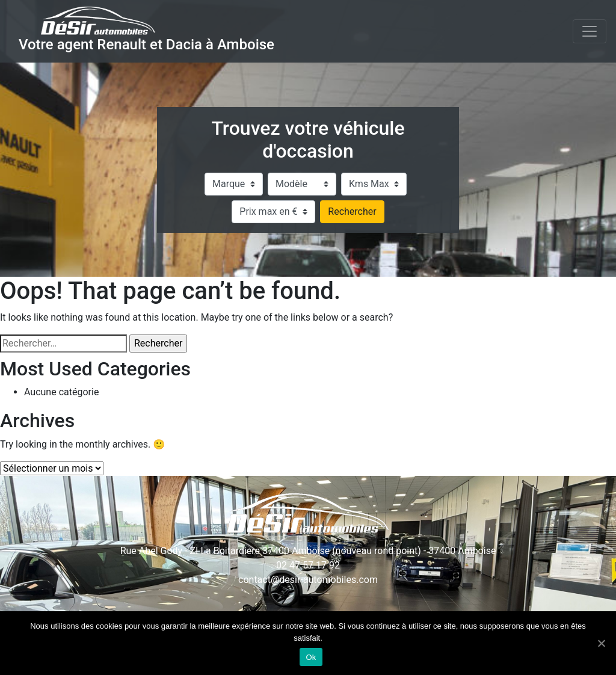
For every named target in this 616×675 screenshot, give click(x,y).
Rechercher (352, 211)
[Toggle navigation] (590, 31)
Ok (311, 657)
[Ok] (601, 643)
